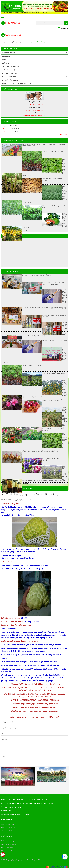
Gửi (4, 756)
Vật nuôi (34, 60)
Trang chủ (4, 42)
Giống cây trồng (34, 53)
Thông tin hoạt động (15, 42)
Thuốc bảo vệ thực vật (11, 67)
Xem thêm (26, 231)
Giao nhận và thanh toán (8, 844)
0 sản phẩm (62, 28)
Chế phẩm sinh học (34, 70)
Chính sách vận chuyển (8, 828)
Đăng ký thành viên (7, 851)
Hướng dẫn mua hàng (8, 841)
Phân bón (34, 63)
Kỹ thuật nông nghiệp (34, 80)
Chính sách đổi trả (7, 831)
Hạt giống (34, 56)
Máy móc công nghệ (34, 73)
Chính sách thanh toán (8, 824)
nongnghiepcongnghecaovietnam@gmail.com (16, 815)
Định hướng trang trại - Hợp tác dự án (17, 84)
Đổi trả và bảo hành (7, 848)
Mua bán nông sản (34, 77)
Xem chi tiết (63, 134)
